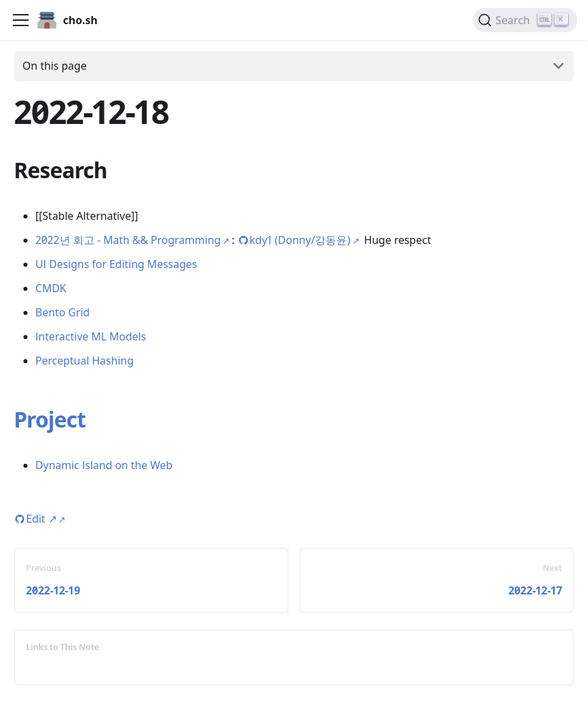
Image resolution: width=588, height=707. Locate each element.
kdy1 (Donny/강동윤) (300, 240)
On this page (55, 66)
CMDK (51, 288)
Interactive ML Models (91, 336)
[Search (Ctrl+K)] (525, 20)
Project (50, 419)
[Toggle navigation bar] (21, 20)
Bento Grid (63, 312)
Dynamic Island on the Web (104, 465)
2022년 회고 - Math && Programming (128, 240)
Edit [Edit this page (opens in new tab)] (42, 519)
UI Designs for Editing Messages (116, 264)
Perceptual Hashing (85, 361)
